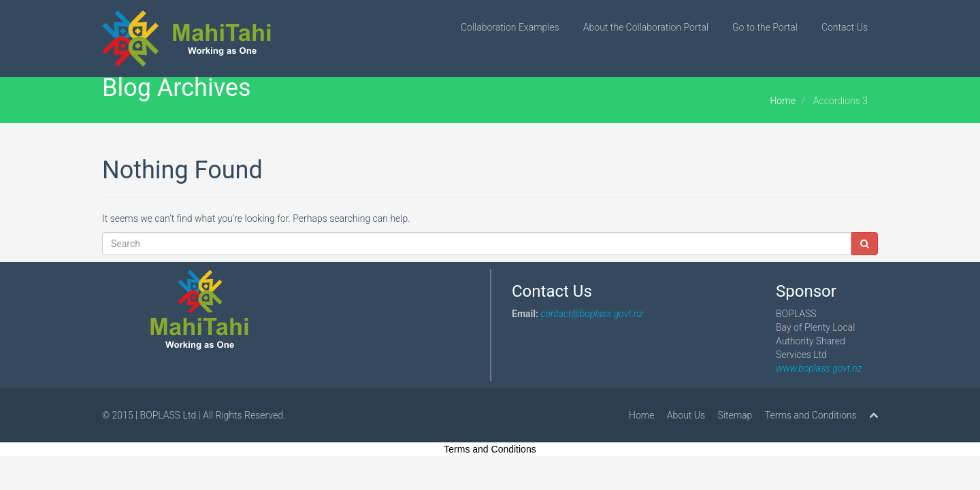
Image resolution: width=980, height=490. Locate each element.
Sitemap (735, 415)
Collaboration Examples (510, 27)
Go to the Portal (765, 27)
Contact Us (845, 27)
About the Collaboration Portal (646, 27)
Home (782, 101)
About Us (686, 415)
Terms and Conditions (811, 415)
